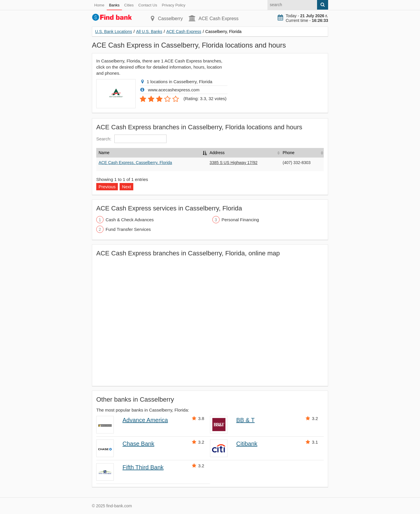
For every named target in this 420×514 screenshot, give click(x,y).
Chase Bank (138, 444)
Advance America (145, 420)
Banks (114, 5)
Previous (107, 187)
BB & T (245, 420)
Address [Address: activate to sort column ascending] (217, 153)
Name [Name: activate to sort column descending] (104, 153)
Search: (131, 139)
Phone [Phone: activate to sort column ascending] (288, 153)
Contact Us (148, 5)
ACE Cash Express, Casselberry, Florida (135, 163)
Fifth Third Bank (143, 467)
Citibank (247, 444)
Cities (129, 5)
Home (99, 5)
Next (126, 187)
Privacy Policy (174, 5)
